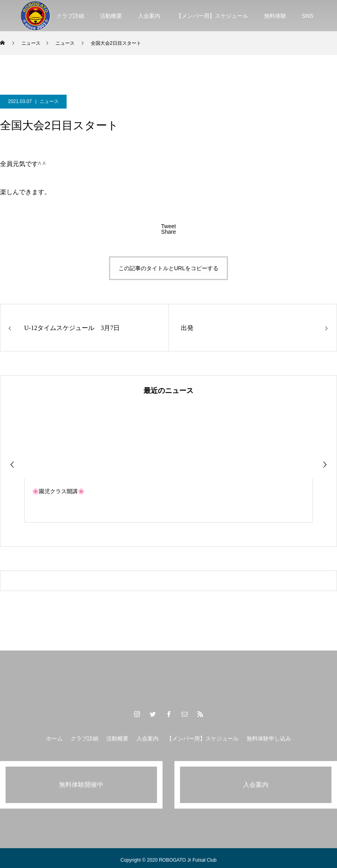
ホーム (54, 738)
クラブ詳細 (70, 16)
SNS (308, 16)
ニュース (49, 101)
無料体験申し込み (269, 738)
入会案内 (149, 16)
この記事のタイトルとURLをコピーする (168, 268)
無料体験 (275, 16)
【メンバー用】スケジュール (212, 16)
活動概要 (111, 16)
